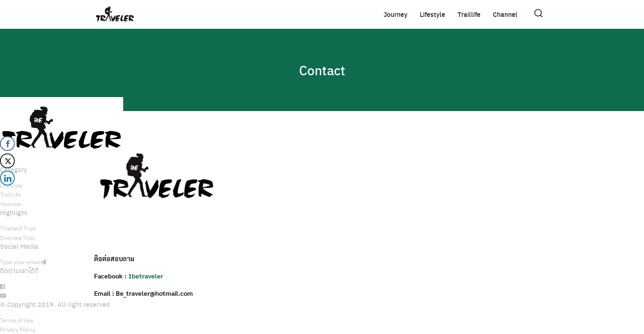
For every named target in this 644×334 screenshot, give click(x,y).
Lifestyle (432, 14)
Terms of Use (17, 320)
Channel (505, 14)
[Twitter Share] (7, 161)
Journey (396, 14)
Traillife (469, 14)
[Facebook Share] (7, 144)
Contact (322, 70)
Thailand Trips (18, 228)
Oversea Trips (18, 237)
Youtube (11, 204)
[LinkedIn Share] (7, 178)
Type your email (23, 262)
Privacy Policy (18, 329)
